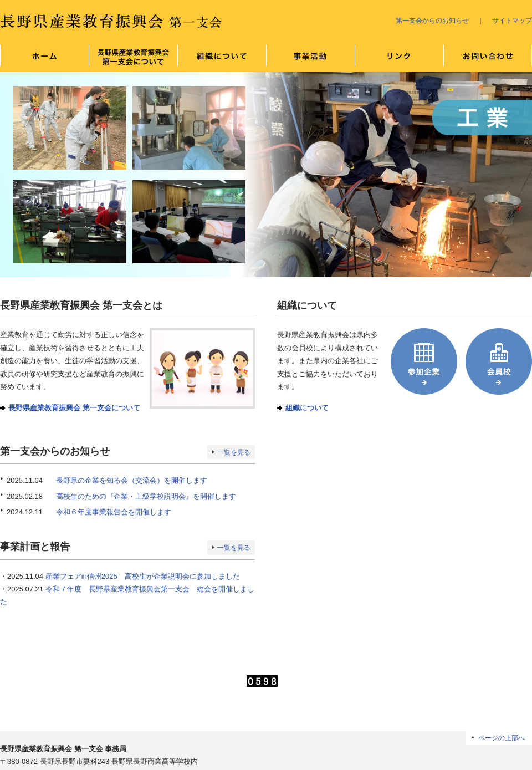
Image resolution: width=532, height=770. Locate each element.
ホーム (44, 58)
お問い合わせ (488, 58)
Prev (14, 175)
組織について (222, 58)
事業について (310, 58)
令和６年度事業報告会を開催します (114, 512)
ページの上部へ (502, 738)
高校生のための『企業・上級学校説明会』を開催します (146, 496)
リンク (399, 58)
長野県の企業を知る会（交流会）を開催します (132, 480)
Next (518, 175)
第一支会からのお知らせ (432, 20)
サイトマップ (512, 20)
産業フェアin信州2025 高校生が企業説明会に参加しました (143, 576)
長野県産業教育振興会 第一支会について (133, 58)
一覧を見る (234, 452)
